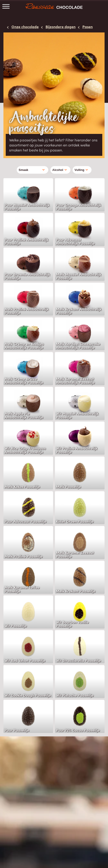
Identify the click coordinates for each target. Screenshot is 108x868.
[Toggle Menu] (6, 6)
